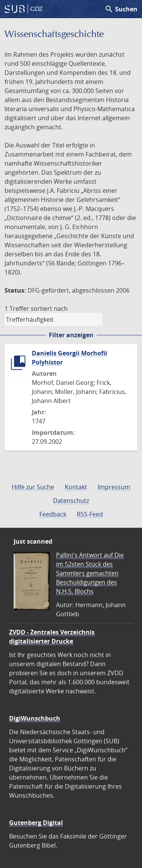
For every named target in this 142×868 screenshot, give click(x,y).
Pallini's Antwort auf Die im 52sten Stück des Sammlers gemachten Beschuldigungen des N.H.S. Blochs (90, 573)
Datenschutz (71, 501)
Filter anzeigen (71, 335)
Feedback (53, 514)
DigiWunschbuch (35, 718)
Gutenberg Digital (36, 823)
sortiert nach (49, 308)
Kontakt (76, 487)
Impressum (114, 487)
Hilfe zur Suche (33, 487)
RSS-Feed (90, 514)
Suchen (121, 9)
